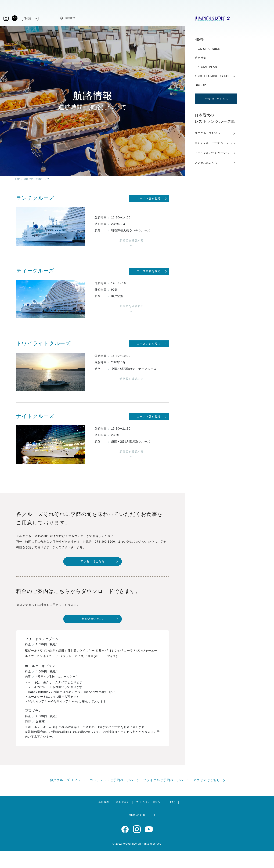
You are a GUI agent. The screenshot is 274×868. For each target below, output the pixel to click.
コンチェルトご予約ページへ (213, 143)
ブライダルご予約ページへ (212, 153)
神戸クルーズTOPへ (208, 133)
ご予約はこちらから (216, 99)
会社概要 (104, 802)
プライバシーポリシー (150, 802)
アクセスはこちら (92, 561)
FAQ (173, 802)
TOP (17, 179)
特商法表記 (123, 802)
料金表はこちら (93, 619)
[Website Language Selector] (30, 18)
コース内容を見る (149, 198)
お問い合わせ (137, 815)
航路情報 (201, 58)
